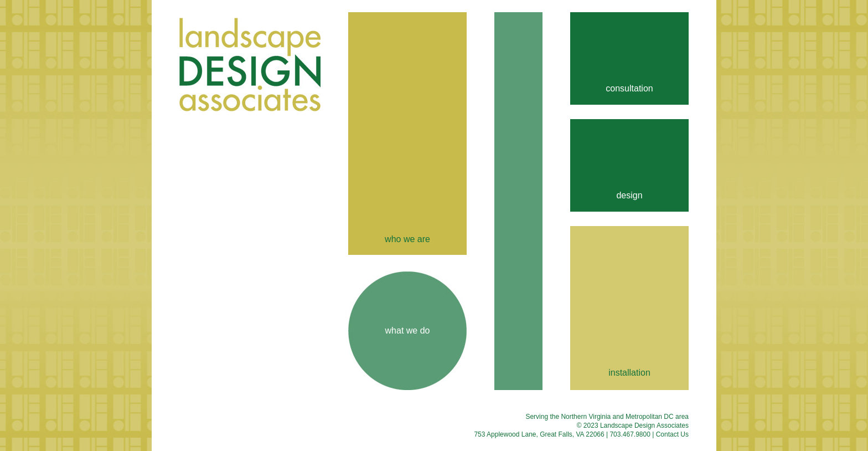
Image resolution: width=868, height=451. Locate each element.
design (629, 195)
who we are (407, 239)
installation (629, 373)
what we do (408, 330)
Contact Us (672, 434)
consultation (629, 88)
